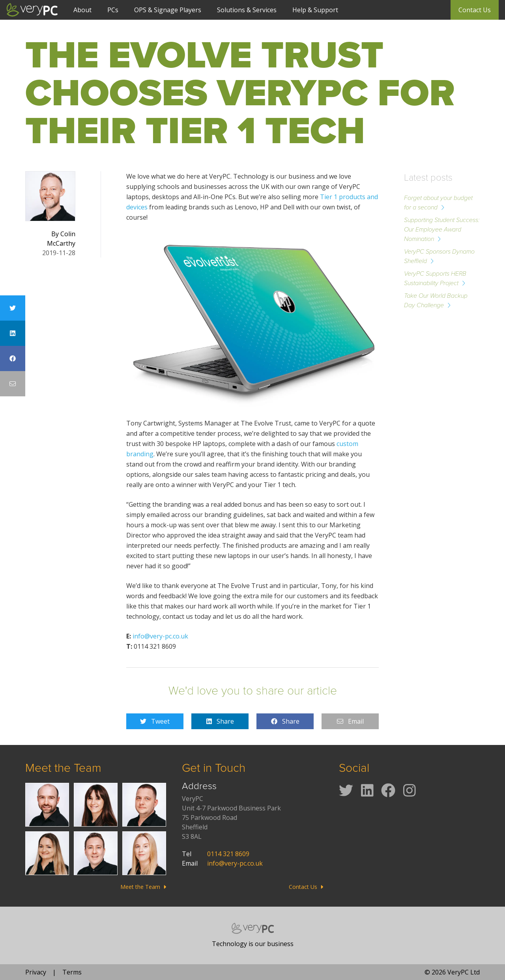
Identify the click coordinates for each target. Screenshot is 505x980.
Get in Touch (214, 768)
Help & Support (315, 10)
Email (350, 721)
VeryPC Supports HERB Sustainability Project (435, 278)
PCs (113, 10)
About (82, 10)
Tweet (155, 721)
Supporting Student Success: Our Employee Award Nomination (442, 229)
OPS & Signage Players (168, 10)
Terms (72, 972)
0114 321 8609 (228, 854)
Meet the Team (63, 768)
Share (220, 721)
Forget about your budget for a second (438, 203)
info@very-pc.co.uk (160, 636)
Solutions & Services (247, 10)
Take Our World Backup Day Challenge (436, 300)
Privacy (36, 972)
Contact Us (475, 10)
